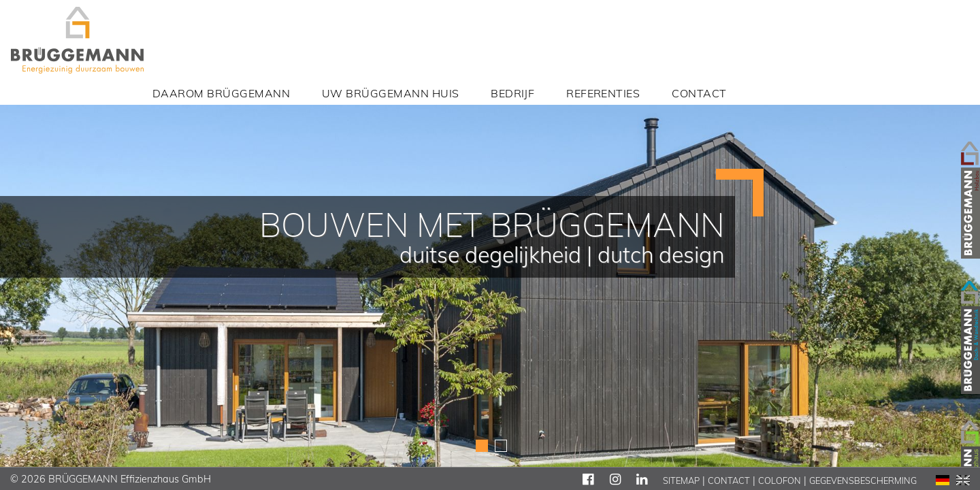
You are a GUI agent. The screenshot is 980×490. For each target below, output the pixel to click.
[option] (490, 245)
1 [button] (482, 445)
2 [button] (501, 445)
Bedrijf (512, 93)
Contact (699, 93)
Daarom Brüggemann (221, 93)
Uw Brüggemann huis (391, 93)
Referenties (603, 93)
